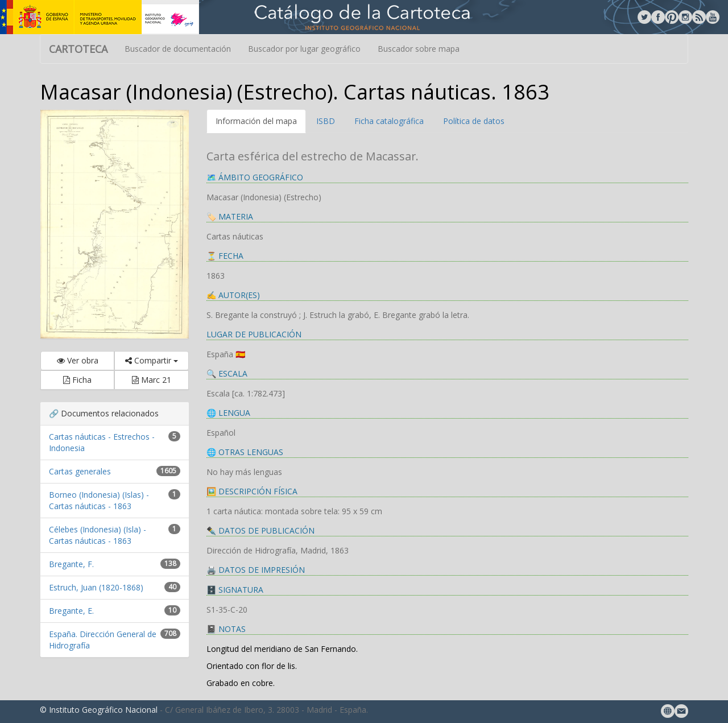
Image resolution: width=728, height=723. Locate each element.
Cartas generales (80, 471)
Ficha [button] (77, 380)
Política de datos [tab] (474, 121)
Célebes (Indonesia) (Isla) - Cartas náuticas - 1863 (98, 535)
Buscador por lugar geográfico (304, 49)
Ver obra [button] (78, 360)
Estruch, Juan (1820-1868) (96, 587)
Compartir (152, 360)
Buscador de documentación (178, 49)
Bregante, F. (71, 564)
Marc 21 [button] (152, 380)
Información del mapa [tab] (256, 121)
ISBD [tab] (326, 121)
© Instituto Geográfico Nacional (99, 710)
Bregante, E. (71, 611)
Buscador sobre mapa (419, 49)
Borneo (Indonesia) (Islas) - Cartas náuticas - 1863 (99, 500)
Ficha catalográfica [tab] (389, 121)
